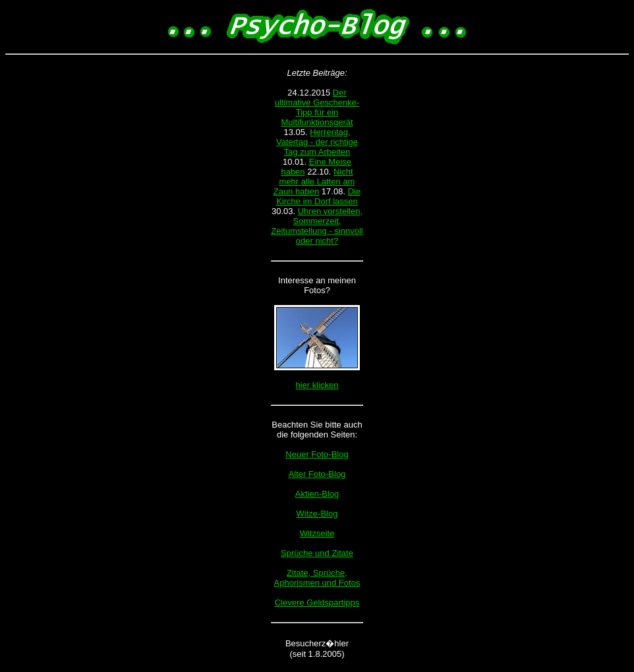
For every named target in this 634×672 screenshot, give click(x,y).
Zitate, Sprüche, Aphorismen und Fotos (317, 578)
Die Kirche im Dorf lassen (318, 196)
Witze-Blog (317, 514)
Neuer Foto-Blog (317, 454)
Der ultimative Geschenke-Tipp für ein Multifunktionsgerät (317, 107)
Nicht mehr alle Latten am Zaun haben (314, 182)
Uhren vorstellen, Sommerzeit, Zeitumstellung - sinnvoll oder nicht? (317, 226)
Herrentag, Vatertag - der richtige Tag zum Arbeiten (317, 142)
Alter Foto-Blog (317, 474)
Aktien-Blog (317, 494)
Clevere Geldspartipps (317, 602)
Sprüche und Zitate (317, 553)
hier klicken (317, 385)
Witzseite (317, 533)
